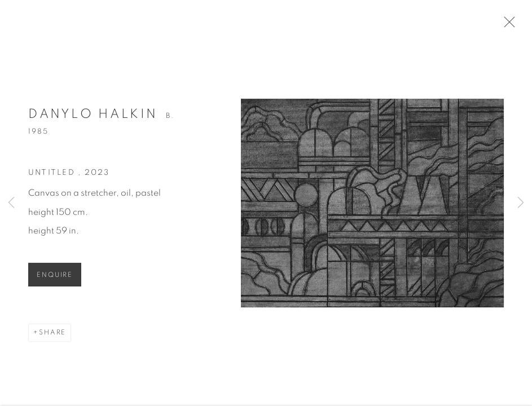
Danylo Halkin (93, 117)
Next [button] (521, 203)
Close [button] (508, 25)
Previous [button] (11, 203)
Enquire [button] (55, 278)
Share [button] (52, 335)
